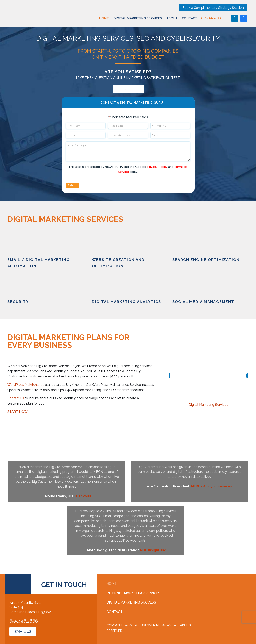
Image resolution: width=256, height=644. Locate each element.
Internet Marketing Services (133, 593)
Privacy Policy (157, 167)
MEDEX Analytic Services (212, 486)
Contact (189, 18)
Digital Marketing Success (131, 602)
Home (104, 18)
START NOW (17, 412)
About (172, 18)
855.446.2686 (24, 621)
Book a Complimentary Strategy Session (213, 8)
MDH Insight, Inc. (153, 550)
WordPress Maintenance (26, 385)
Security (18, 302)
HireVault (84, 496)
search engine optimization (206, 260)
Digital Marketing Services (138, 18)
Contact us (16, 398)
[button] (170, 375)
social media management (203, 302)
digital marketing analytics (126, 302)
